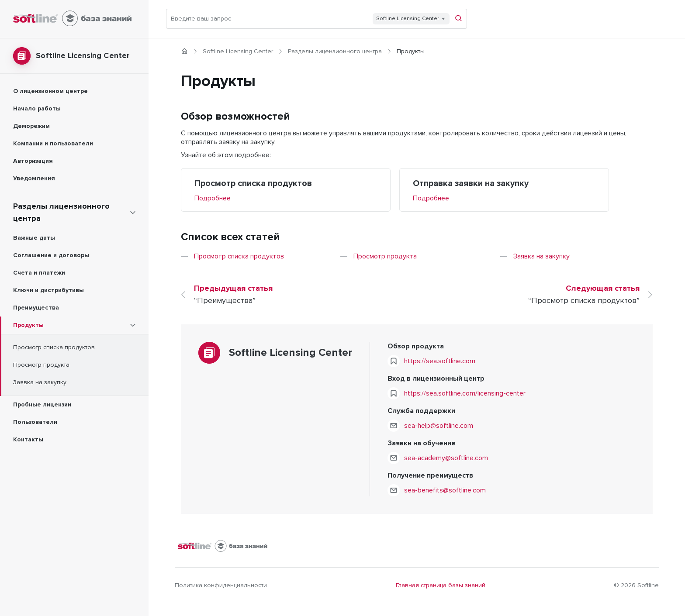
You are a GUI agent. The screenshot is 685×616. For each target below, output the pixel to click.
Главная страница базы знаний (441, 585)
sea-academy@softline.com (446, 458)
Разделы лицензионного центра (335, 52)
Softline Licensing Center (238, 52)
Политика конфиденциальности (221, 585)
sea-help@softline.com (439, 426)
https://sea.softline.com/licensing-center (465, 393)
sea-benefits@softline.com (445, 490)
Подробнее (213, 198)
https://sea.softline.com (440, 361)
